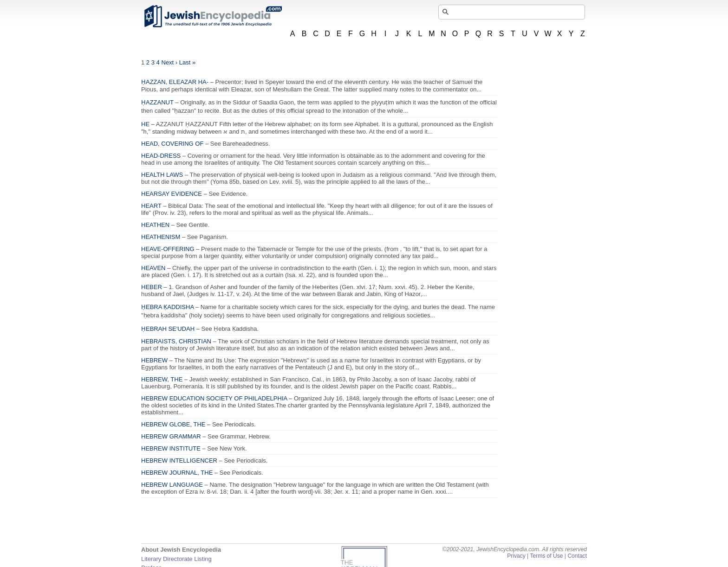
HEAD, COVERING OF (172, 144)
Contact (577, 556)
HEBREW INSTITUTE (171, 448)
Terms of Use (546, 556)
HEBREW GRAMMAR (171, 436)
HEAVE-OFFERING (168, 249)
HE (145, 124)
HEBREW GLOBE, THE (173, 424)
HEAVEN (153, 268)
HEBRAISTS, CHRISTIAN (176, 341)
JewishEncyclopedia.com (213, 16)
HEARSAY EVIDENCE (172, 194)
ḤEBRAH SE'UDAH (168, 329)
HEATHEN (155, 225)
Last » (187, 62)
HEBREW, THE (162, 379)
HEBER (152, 287)
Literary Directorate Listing (176, 559)
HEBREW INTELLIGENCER (179, 461)
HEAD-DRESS (161, 156)
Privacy (516, 556)
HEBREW (154, 360)
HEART (151, 206)
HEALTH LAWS (162, 175)
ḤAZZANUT (157, 102)
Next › (169, 62)
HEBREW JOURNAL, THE (177, 473)
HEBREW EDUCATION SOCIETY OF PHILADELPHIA (214, 398)
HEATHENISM (161, 237)
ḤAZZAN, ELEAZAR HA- (175, 82)
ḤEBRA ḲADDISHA (167, 307)
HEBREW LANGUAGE (172, 485)
